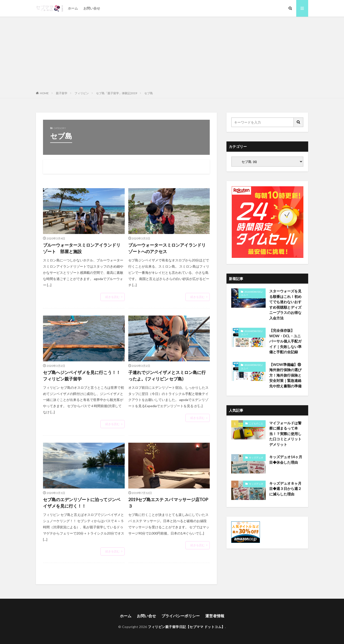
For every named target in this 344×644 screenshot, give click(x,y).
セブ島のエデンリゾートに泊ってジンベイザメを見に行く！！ (82, 503)
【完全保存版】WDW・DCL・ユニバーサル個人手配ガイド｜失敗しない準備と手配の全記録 (285, 341)
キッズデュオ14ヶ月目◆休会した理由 (286, 460)
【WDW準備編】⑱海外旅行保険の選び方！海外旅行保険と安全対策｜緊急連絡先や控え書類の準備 (285, 375)
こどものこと (256, 423)
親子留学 (62, 93)
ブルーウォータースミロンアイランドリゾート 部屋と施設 (82, 248)
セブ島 (149, 93)
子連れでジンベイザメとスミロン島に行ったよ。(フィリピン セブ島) (167, 376)
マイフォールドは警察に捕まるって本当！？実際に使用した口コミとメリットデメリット (285, 434)
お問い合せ (92, 8)
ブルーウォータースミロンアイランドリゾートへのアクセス (167, 248)
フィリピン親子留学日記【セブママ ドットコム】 (186, 627)
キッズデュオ (256, 457)
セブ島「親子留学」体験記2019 (117, 93)
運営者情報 (215, 616)
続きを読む (113, 297)
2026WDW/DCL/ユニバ (252, 293)
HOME (44, 93)
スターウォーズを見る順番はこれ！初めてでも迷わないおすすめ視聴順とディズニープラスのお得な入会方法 (285, 304)
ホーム (73, 8)
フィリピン (82, 93)
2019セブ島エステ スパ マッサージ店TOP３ (168, 503)
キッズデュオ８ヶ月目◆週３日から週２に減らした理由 (285, 489)
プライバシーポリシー (181, 616)
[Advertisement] (172, 52)
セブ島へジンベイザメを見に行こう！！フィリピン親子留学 (82, 376)
